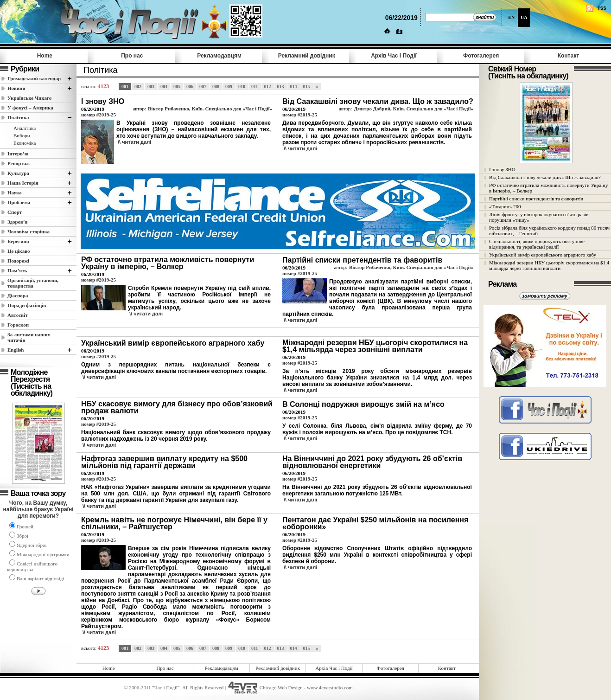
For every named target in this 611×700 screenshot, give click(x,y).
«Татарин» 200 (505, 206)
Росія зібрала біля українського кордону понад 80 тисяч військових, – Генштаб (549, 231)
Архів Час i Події (394, 56)
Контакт (568, 56)
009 (229, 87)
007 (203, 87)
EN (511, 17)
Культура (18, 173)
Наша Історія (23, 183)
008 (216, 87)
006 (190, 87)
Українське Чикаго (29, 98)
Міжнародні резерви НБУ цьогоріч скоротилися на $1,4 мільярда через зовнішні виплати (549, 265)
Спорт (15, 212)
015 (307, 87)
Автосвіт (18, 315)
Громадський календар (34, 78)
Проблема (19, 202)
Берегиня (18, 241)
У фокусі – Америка (30, 108)
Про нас (132, 56)
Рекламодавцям (219, 56)
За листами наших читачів (29, 337)
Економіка (25, 143)
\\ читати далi (134, 142)
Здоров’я (18, 222)
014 (294, 87)
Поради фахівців (27, 305)
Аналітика (25, 128)
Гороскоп (18, 325)
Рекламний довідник (307, 56)
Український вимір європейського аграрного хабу (543, 255)
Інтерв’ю (18, 154)
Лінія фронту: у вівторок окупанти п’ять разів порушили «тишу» (539, 217)
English (16, 350)
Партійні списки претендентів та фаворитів (536, 199)
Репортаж (19, 163)
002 (138, 87)
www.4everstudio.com (330, 687)
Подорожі (18, 261)
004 (164, 87)
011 (255, 87)
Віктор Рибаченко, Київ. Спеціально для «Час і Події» (210, 109)
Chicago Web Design (281, 687)
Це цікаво (19, 251)
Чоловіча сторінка (29, 231)
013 (281, 87)
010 (242, 87)
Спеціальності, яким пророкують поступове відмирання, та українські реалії (537, 244)
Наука (15, 193)
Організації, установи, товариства (33, 283)
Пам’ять (17, 270)
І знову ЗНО (502, 169)
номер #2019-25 (99, 115)
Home (45, 56)
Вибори (22, 135)
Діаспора (18, 295)
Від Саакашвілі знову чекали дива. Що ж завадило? (545, 177)
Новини (16, 88)
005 (177, 87)
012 (268, 87)
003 (151, 87)
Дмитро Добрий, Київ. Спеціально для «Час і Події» (414, 109)
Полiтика (18, 117)
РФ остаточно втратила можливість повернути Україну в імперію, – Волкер (548, 188)
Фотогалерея (481, 56)
